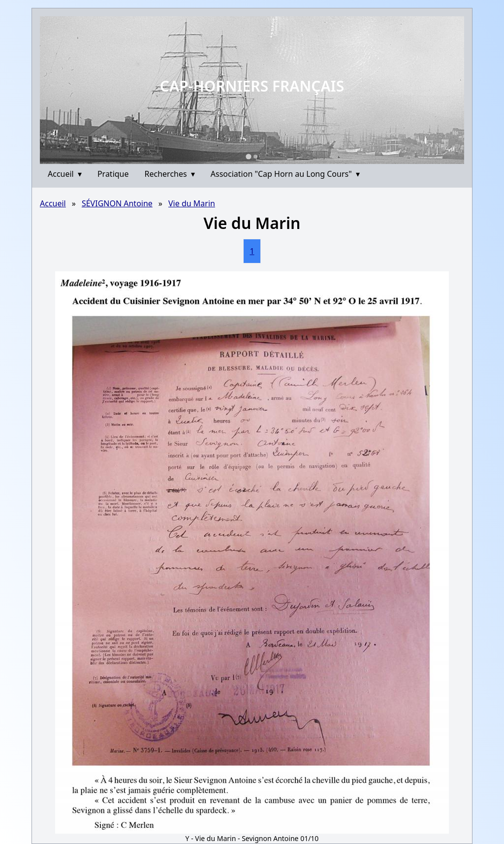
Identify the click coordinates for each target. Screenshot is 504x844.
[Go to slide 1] (248, 156)
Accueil (65, 174)
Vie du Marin (192, 203)
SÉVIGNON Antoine (117, 203)
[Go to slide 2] (255, 157)
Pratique (113, 174)
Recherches (170, 174)
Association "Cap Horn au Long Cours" (285, 174)
